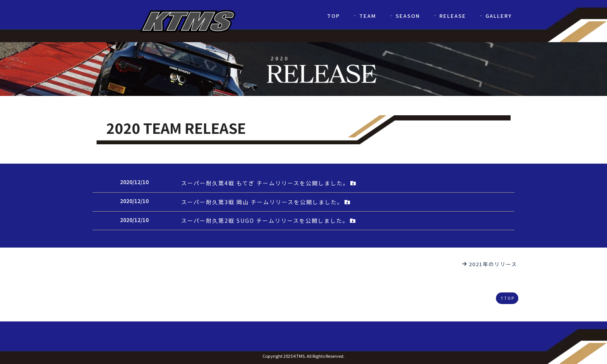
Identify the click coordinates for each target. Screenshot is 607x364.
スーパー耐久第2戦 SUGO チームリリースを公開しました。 (269, 220)
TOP (334, 16)
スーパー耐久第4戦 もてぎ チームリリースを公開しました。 (269, 183)
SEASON (404, 16)
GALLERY (495, 16)
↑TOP (507, 298)
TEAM (364, 16)
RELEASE (449, 16)
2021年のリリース (490, 264)
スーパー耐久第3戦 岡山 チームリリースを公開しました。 (266, 202)
